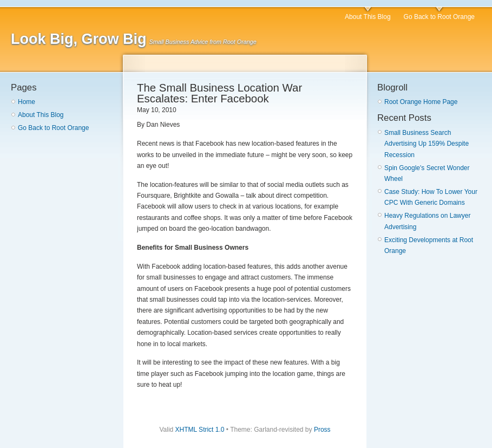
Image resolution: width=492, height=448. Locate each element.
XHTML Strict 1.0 (200, 430)
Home (27, 102)
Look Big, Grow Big (79, 39)
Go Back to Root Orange (439, 17)
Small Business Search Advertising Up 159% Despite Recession (427, 144)
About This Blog (368, 17)
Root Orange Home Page (421, 102)
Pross (322, 430)
